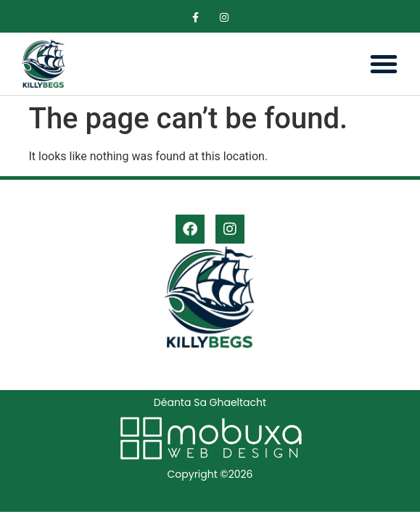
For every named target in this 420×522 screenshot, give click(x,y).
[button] (384, 64)
